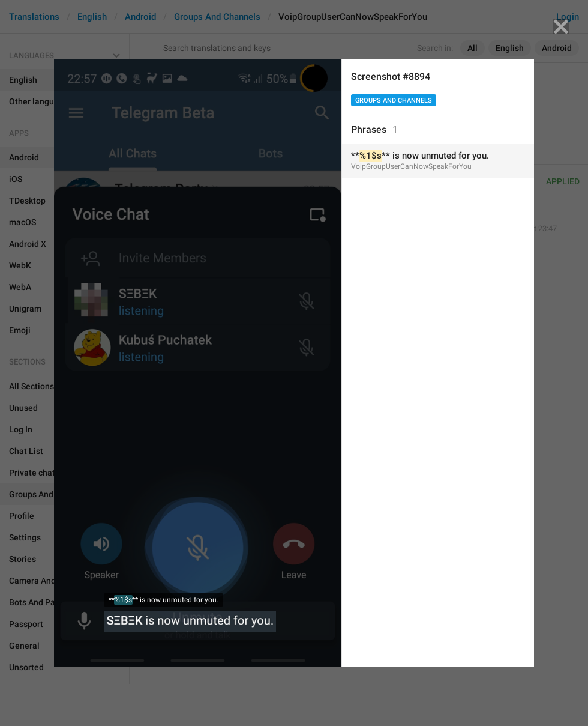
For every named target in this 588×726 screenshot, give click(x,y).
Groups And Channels (394, 101)
